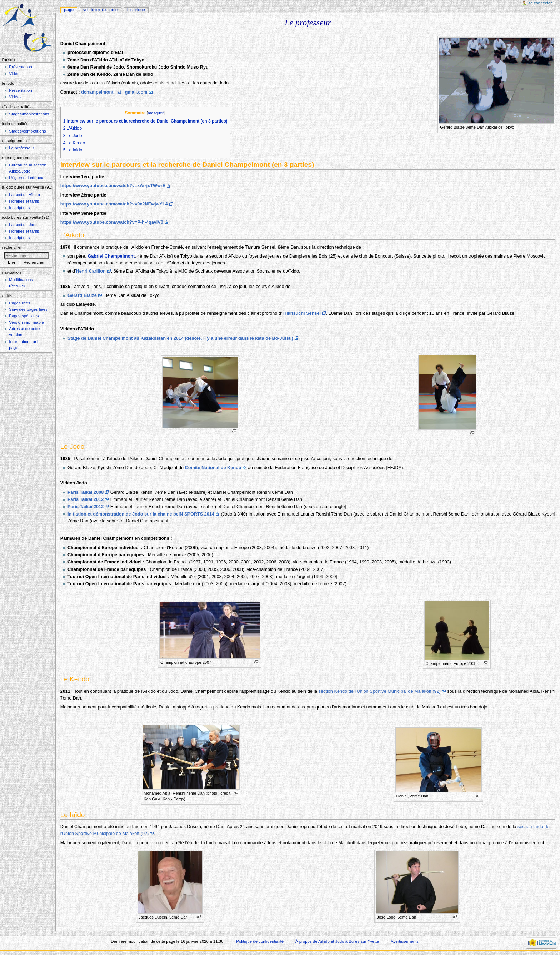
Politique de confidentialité (260, 941)
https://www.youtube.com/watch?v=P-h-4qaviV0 (112, 222)
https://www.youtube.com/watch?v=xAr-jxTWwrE (113, 186)
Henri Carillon (91, 271)
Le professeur (21, 148)
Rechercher (12, 247)
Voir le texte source (100, 10)
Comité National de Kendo (213, 468)
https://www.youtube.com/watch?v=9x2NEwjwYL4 (114, 204)
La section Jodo (23, 225)
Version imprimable (26, 322)
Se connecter (540, 3)
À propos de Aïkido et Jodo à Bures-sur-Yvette (337, 941)
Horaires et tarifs (24, 201)
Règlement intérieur (27, 178)
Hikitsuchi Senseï (302, 313)
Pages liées (19, 303)
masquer (156, 113)
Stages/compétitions (27, 131)
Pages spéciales (24, 316)
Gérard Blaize (82, 295)
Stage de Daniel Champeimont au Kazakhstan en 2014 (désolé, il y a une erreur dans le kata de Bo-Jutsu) (180, 338)
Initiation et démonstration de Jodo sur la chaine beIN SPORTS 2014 (141, 514)
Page (69, 10)
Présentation (20, 67)
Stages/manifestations (29, 114)
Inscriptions (19, 208)
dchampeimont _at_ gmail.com (114, 92)
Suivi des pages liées (28, 309)
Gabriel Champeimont (111, 256)
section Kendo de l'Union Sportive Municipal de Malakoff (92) (380, 691)
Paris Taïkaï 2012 (86, 499)
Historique (136, 10)
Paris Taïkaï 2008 (86, 492)
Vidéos (15, 74)
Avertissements (405, 941)
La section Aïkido (24, 195)
